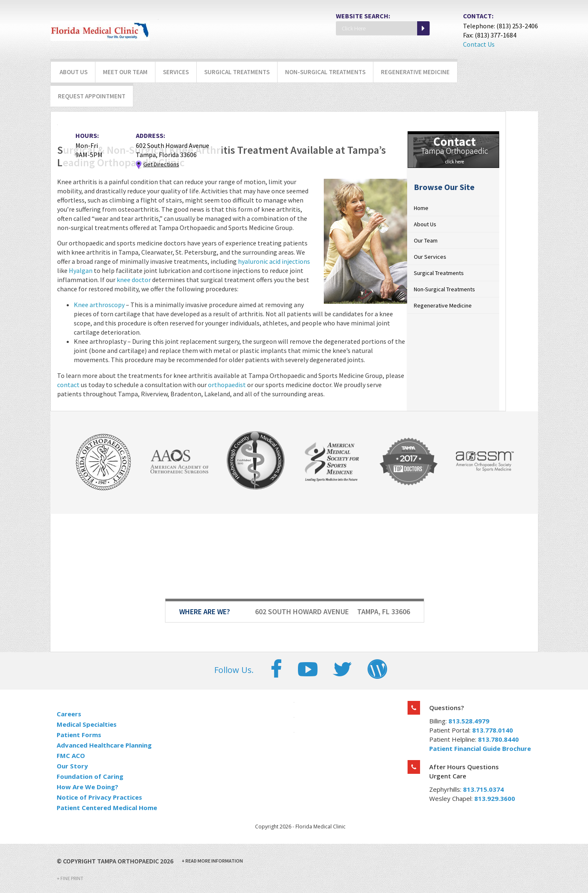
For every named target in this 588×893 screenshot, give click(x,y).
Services (176, 72)
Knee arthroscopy (100, 305)
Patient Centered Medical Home (107, 808)
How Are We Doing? (88, 787)
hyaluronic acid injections (274, 261)
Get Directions (161, 164)
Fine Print (70, 878)
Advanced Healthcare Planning (104, 745)
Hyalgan (81, 270)
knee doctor (134, 280)
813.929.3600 (495, 798)
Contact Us (479, 44)
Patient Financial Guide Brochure (480, 748)
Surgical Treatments (237, 72)
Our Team (426, 240)
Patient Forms (79, 735)
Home (421, 208)
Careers (69, 714)
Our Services (430, 257)
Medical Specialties (87, 724)
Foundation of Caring (90, 776)
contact (68, 385)
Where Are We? (205, 612)
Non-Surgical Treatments (325, 72)
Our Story (72, 766)
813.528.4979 (469, 721)
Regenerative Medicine (415, 72)
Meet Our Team (125, 72)
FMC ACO (71, 755)
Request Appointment (92, 96)
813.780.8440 (498, 739)
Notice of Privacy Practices (99, 797)
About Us (74, 72)
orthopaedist (227, 385)
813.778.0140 (493, 730)
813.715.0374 (483, 789)
